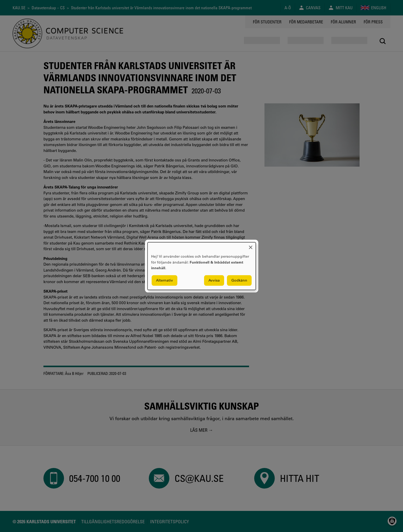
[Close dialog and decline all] (251, 245)
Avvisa (214, 280)
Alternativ (164, 280)
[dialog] (202, 266)
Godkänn (239, 280)
